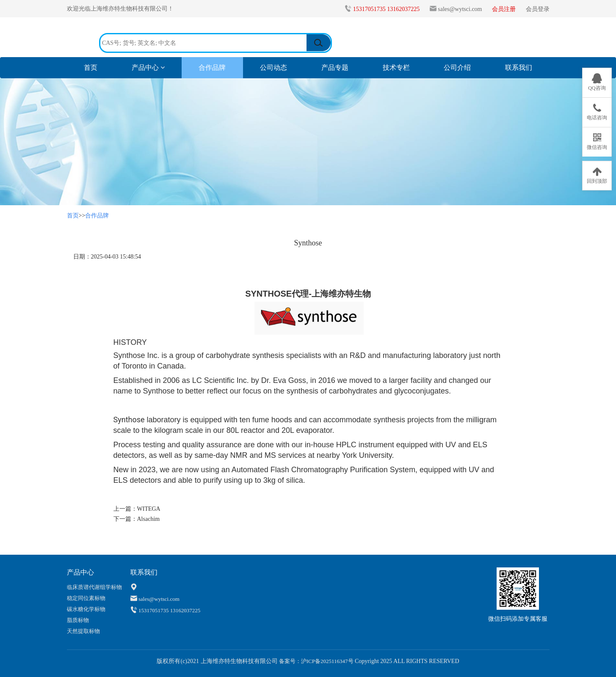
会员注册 (505, 9)
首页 (99, 67)
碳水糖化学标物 (86, 609)
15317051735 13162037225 (387, 9)
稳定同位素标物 (86, 598)
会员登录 (538, 9)
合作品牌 (212, 67)
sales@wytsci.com (460, 9)
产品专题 (335, 67)
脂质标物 (78, 620)
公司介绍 (457, 67)
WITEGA (149, 509)
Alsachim (149, 519)
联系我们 (519, 67)
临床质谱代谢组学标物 (94, 587)
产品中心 (148, 67)
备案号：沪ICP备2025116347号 (316, 661)
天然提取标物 (83, 631)
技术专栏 (396, 67)
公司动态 (273, 67)
